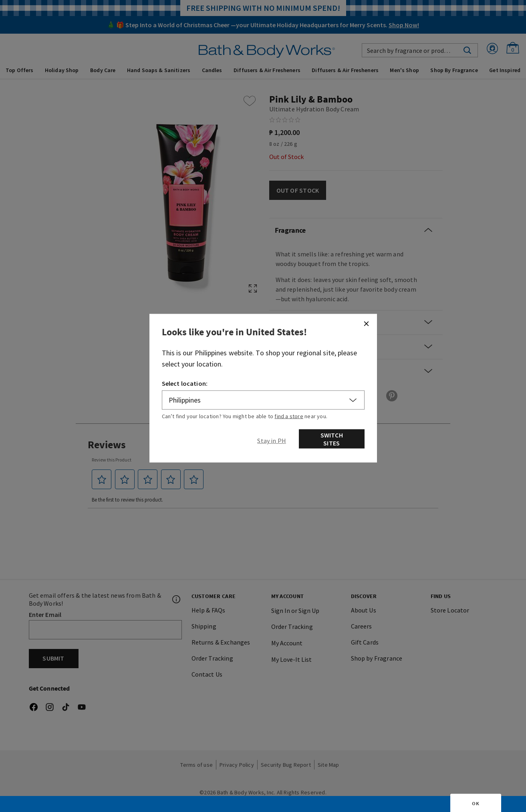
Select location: (185, 383)
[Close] (366, 324)
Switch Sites (332, 439)
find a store (289, 416)
